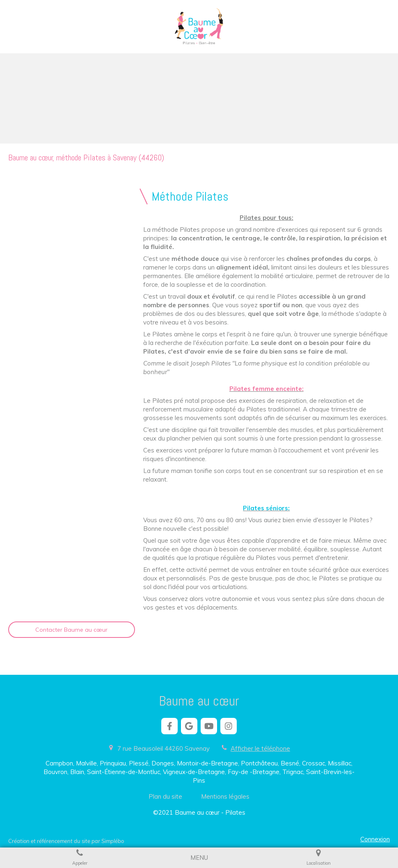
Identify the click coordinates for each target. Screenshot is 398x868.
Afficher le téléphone (260, 748)
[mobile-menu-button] (199, 858)
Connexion (375, 839)
